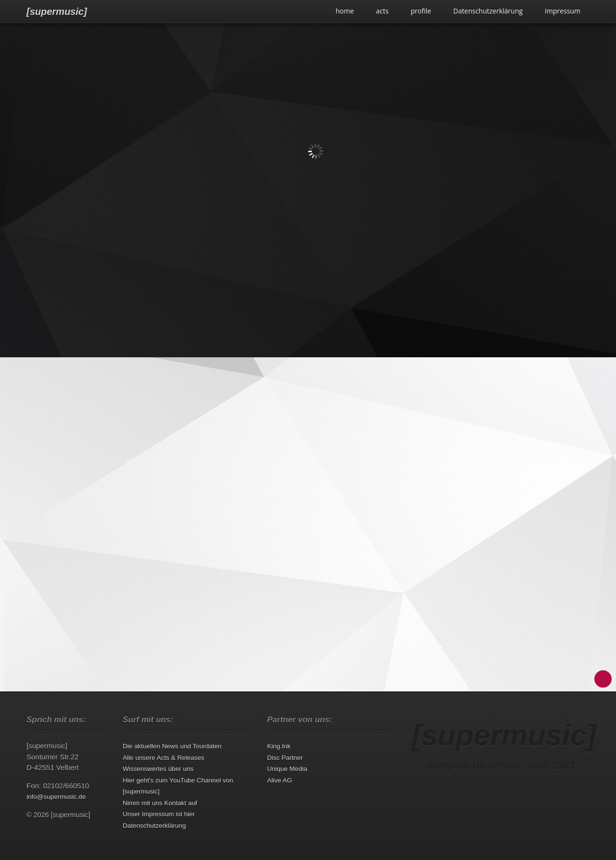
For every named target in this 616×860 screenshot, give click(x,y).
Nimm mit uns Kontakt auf (160, 803)
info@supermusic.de (56, 797)
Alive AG (280, 780)
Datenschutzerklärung (488, 11)
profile (421, 11)
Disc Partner (285, 758)
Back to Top (603, 679)
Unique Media (287, 769)
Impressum (563, 11)
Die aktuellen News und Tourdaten (172, 746)
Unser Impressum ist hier (159, 814)
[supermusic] (57, 12)
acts (382, 11)
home (345, 11)
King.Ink (279, 746)
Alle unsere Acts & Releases (164, 758)
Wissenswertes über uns (158, 769)
